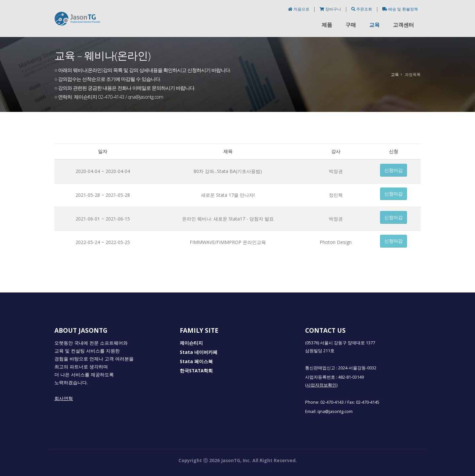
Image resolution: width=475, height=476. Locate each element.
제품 (327, 25)
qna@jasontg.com (335, 411)
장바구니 (331, 9)
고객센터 (403, 25)
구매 (351, 25)
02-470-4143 (332, 402)
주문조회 (362, 9)
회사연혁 (64, 398)
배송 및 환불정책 (400, 9)
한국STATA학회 (196, 371)
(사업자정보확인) (321, 385)
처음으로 (299, 9)
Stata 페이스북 (196, 361)
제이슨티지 (191, 343)
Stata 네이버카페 (199, 352)
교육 (374, 25)
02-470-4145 (368, 402)
